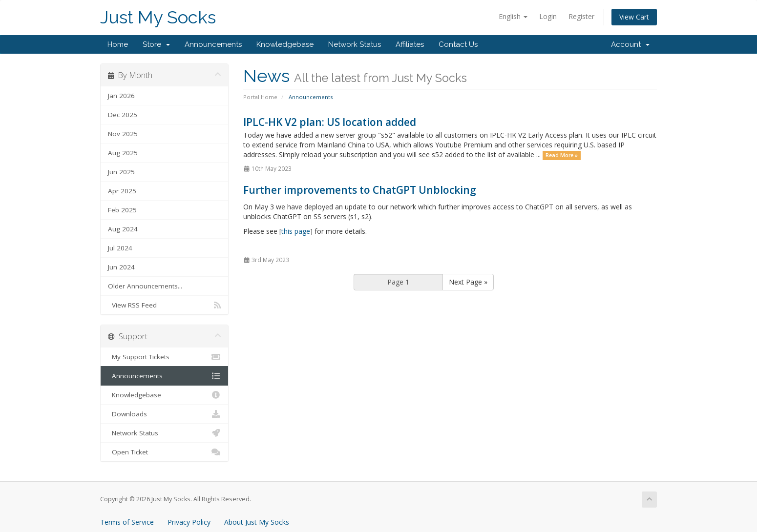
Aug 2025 (123, 153)
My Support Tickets (164, 357)
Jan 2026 (121, 96)
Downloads (164, 414)
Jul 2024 (120, 248)
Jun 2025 (121, 172)
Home (118, 44)
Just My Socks (158, 17)
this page (296, 231)
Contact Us (458, 44)
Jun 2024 (121, 267)
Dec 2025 (123, 115)
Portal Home (260, 97)
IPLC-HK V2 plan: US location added (330, 122)
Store (156, 44)
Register (581, 16)
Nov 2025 (123, 134)
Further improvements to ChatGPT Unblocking (360, 190)
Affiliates (410, 44)
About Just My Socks (257, 522)
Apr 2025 (122, 191)
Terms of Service (127, 522)
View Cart (634, 17)
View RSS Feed (164, 305)
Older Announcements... (145, 286)
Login (548, 16)
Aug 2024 (123, 229)
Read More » (562, 155)
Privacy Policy (189, 522)
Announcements (213, 44)
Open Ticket (164, 452)
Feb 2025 (122, 210)
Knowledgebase (285, 44)
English (513, 16)
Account (630, 44)
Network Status (355, 44)
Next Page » (468, 282)
